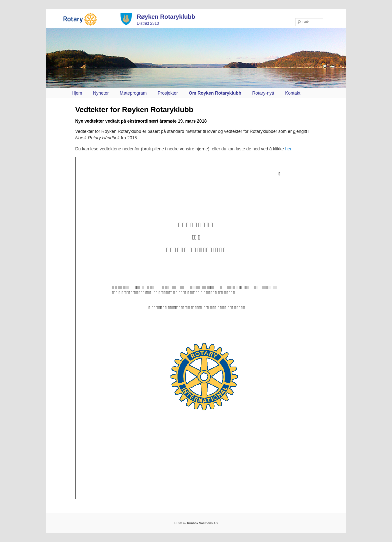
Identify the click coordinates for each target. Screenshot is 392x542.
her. (289, 149)
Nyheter (101, 93)
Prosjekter (168, 93)
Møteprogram (133, 93)
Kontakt (293, 93)
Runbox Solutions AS (202, 523)
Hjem (77, 93)
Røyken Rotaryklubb (166, 17)
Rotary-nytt (263, 93)
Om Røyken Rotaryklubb (215, 93)
